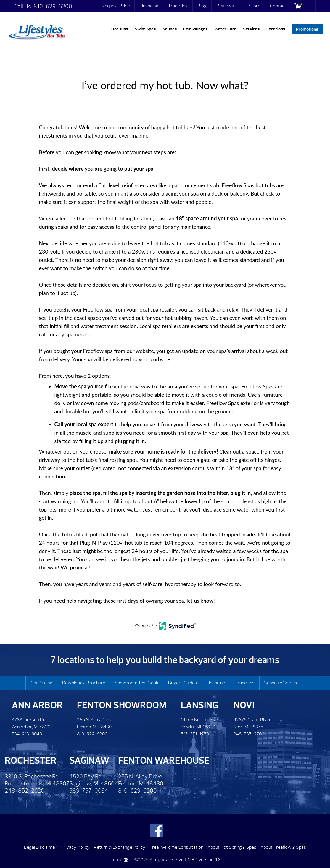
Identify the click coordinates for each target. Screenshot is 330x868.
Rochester (31, 760)
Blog (202, 6)
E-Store (252, 6)
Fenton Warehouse (164, 760)
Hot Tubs (120, 29)
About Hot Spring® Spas (232, 847)
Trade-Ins (178, 6)
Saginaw (89, 760)
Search (310, 6)
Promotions (307, 29)
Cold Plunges (195, 29)
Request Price (116, 6)
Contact (278, 6)
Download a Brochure (84, 683)
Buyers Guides (182, 683)
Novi (244, 705)
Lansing (199, 705)
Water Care (225, 29)
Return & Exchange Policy (120, 847)
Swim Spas (145, 29)
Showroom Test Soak (136, 683)
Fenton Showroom (122, 705)
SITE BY (120, 860)
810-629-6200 (53, 6)
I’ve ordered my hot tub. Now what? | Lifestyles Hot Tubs (37, 31)
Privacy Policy (75, 847)
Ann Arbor (37, 705)
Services (251, 29)
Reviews (225, 6)
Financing (149, 6)
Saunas (170, 29)
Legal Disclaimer (40, 847)
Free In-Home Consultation (176, 847)
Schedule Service (281, 683)
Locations (276, 29)
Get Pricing (41, 683)
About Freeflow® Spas (283, 847)
